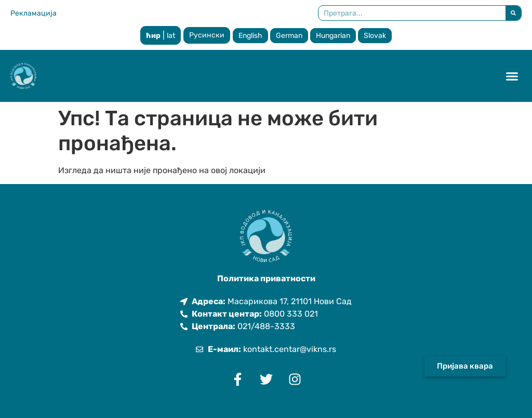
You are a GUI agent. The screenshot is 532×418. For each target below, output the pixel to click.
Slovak (375, 36)
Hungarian (333, 36)
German (289, 36)
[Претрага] (513, 13)
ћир (153, 36)
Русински (207, 35)
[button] (512, 76)
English (250, 36)
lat (171, 36)
